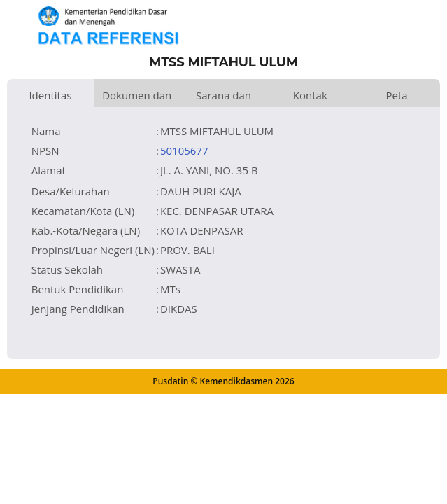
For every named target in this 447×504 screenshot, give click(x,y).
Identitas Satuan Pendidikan (50, 98)
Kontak (310, 95)
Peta (397, 95)
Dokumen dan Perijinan (137, 98)
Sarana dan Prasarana (223, 98)
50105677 (184, 150)
